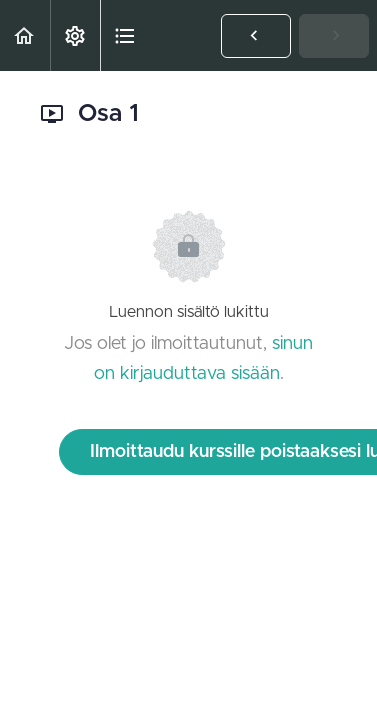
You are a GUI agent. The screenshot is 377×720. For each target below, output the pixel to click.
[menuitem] (75, 35)
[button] (25, 35)
